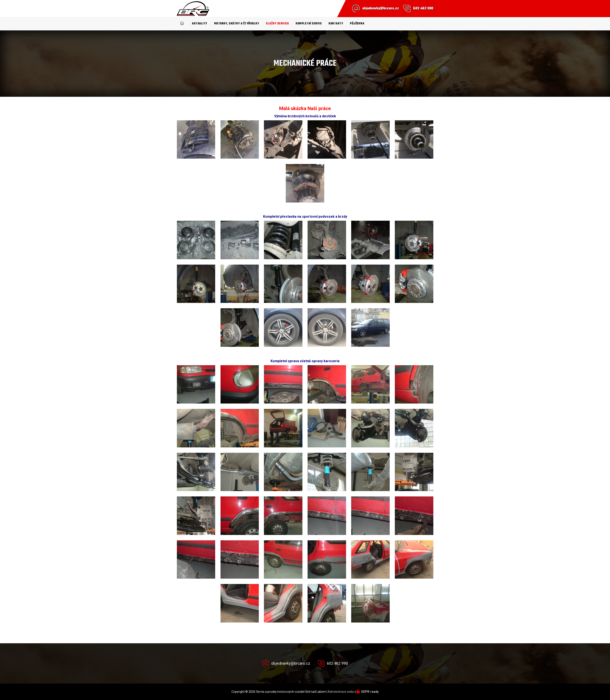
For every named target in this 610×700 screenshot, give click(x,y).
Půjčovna (357, 24)
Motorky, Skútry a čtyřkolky (237, 24)
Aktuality (200, 24)
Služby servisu (277, 24)
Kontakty (336, 24)
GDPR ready (370, 692)
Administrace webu (341, 692)
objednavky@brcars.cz (381, 9)
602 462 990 (423, 9)
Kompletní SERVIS (309, 24)
